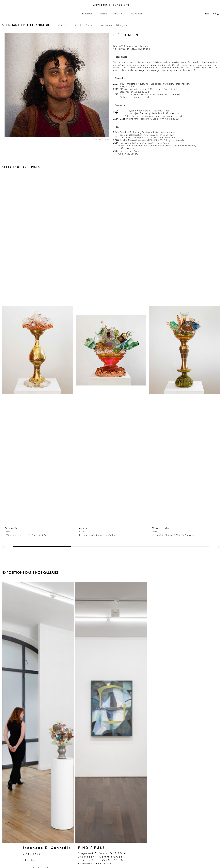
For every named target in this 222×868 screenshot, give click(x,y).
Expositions (88, 14)
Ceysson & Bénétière (111, 5)
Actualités (119, 14)
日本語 (216, 14)
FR (206, 14)
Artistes (104, 14)
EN (210, 14)
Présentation (63, 25)
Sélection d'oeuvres (85, 25)
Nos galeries (136, 14)
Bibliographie (123, 25)
